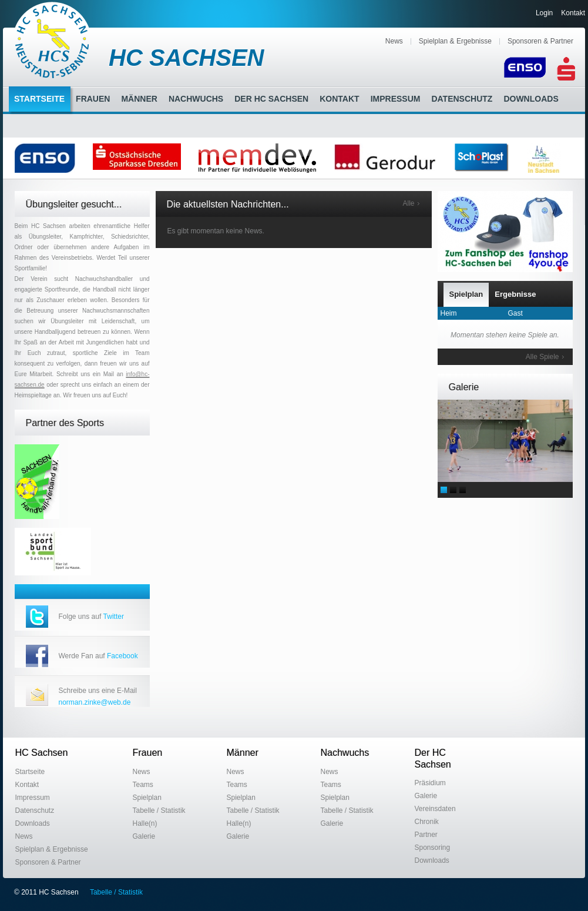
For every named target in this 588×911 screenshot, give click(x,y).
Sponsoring (433, 848)
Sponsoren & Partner (540, 41)
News (394, 41)
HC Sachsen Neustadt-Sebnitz (53, 40)
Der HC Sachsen (271, 99)
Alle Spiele (542, 357)
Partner (426, 835)
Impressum (396, 99)
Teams (143, 785)
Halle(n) (145, 823)
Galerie (144, 836)
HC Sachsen (42, 753)
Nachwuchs (196, 99)
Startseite (39, 99)
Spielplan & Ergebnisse (455, 41)
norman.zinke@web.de (95, 702)
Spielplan (466, 294)
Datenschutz (462, 99)
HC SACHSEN (186, 58)
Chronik (427, 822)
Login (544, 13)
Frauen (93, 99)
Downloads (531, 99)
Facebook (122, 656)
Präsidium (430, 783)
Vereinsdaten (435, 809)
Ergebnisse (515, 294)
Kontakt (573, 13)
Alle (408, 203)
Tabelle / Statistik (159, 810)
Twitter (114, 617)
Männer (139, 99)
